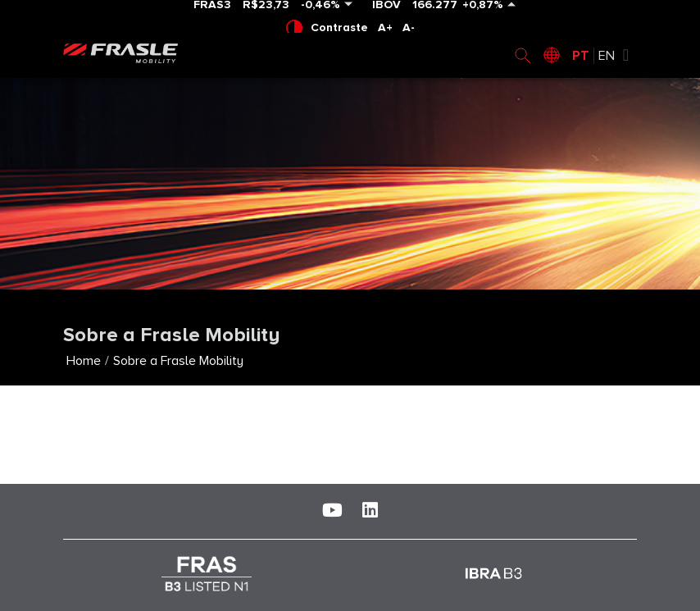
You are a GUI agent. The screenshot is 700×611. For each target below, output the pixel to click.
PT (581, 56)
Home (84, 361)
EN (607, 56)
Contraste (327, 28)
